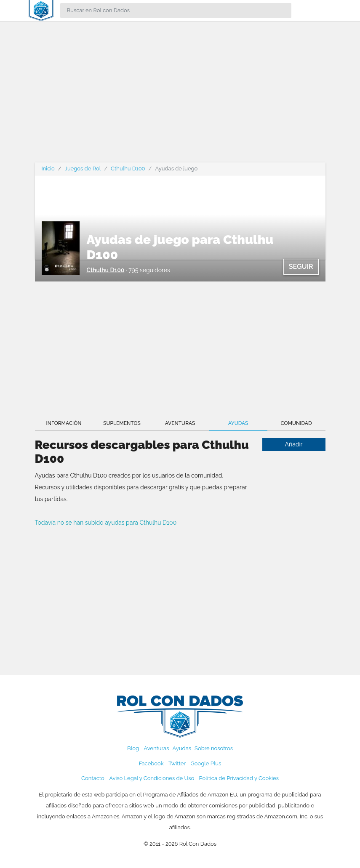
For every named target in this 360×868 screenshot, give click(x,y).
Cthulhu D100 (128, 169)
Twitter (177, 763)
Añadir (294, 444)
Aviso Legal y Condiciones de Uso (152, 778)
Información (64, 423)
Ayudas (238, 423)
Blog (133, 748)
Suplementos (122, 423)
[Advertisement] (180, 97)
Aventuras (180, 423)
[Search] (176, 11)
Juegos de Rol (83, 169)
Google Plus (206, 763)
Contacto (93, 778)
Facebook (151, 763)
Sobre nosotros (214, 748)
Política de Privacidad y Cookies (239, 778)
